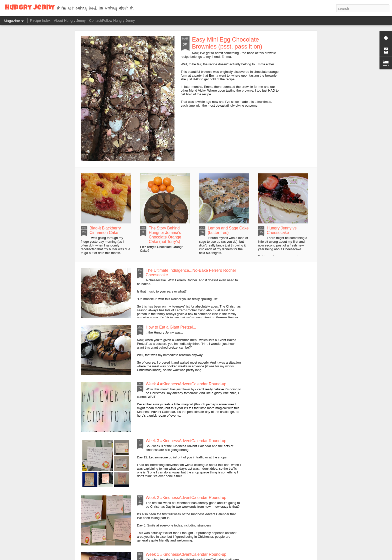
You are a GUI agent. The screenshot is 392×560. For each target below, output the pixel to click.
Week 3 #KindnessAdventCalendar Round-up (186, 441)
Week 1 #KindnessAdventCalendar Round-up (186, 554)
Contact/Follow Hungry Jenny (112, 21)
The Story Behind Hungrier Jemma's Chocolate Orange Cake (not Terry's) (165, 235)
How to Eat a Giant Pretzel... (171, 327)
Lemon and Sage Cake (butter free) (228, 230)
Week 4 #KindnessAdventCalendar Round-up (186, 384)
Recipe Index (40, 21)
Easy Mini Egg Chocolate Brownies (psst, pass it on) (227, 43)
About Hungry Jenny (70, 21)
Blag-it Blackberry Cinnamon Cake (105, 230)
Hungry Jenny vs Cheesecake (282, 230)
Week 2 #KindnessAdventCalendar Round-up (186, 498)
